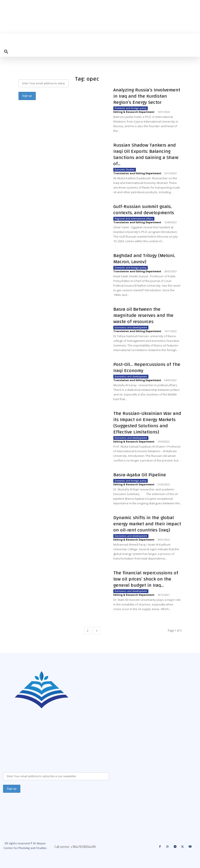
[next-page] (97, 631)
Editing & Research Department (134, 112)
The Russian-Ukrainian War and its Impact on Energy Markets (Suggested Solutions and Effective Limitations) (147, 423)
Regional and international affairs (134, 219)
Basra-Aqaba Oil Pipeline (140, 475)
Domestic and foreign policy (131, 108)
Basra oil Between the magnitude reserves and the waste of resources (143, 315)
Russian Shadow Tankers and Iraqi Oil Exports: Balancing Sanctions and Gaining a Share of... (146, 154)
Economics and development (131, 327)
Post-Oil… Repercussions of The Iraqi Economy (147, 367)
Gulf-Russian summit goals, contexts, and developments (144, 210)
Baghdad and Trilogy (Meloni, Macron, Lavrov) (144, 259)
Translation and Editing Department (137, 173)
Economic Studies (125, 170)
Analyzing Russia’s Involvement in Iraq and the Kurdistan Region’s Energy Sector (147, 96)
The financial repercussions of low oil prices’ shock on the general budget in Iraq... (146, 579)
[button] (6, 52)
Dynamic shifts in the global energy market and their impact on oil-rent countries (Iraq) (147, 524)
